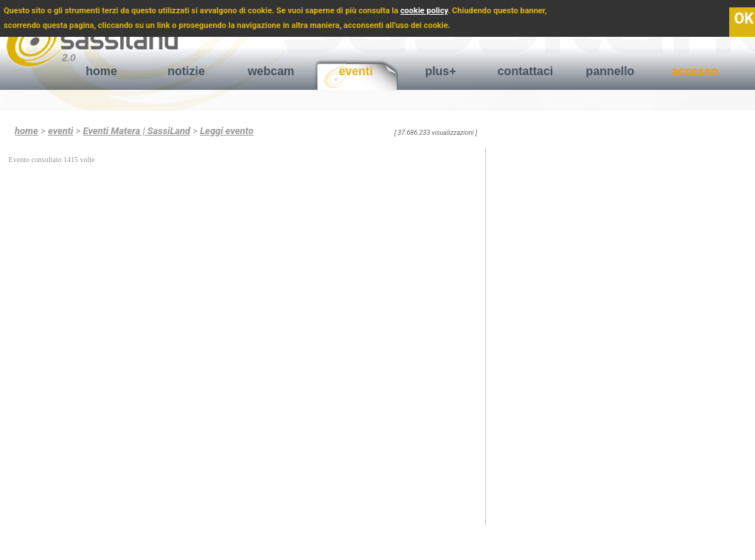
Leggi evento (226, 131)
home (101, 71)
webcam (271, 71)
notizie (186, 71)
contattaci (526, 71)
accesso (695, 71)
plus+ (440, 71)
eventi (355, 71)
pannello (610, 71)
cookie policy (424, 11)
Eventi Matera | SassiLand (137, 131)
